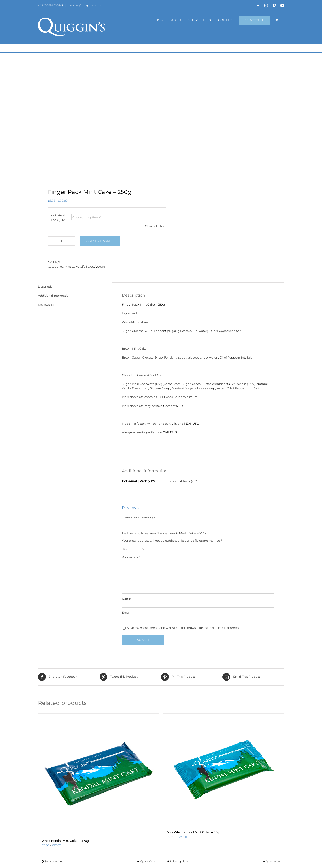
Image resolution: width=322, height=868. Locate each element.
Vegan (100, 266)
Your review (131, 557)
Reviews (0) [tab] (46, 305)
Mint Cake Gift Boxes (79, 266)
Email (126, 612)
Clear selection (155, 226)
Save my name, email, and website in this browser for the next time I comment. (184, 628)
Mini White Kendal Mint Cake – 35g (193, 832)
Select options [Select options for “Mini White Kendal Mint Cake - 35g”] (179, 861)
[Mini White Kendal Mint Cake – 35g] (224, 769)
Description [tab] (46, 287)
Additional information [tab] (54, 296)
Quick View (148, 861)
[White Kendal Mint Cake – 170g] (98, 774)
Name (126, 599)
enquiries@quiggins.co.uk (84, 5)
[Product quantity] (61, 241)
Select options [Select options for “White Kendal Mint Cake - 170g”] (54, 861)
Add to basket (100, 241)
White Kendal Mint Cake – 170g (65, 841)
